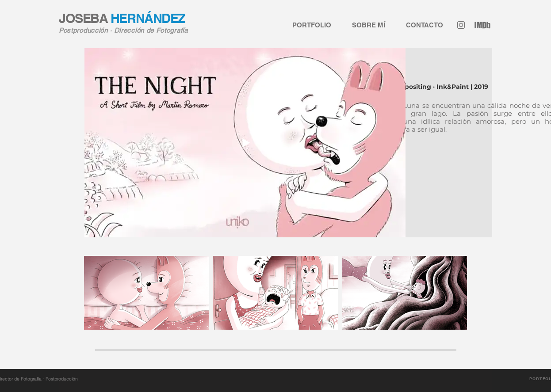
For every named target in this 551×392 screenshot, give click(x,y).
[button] (419, 25)
